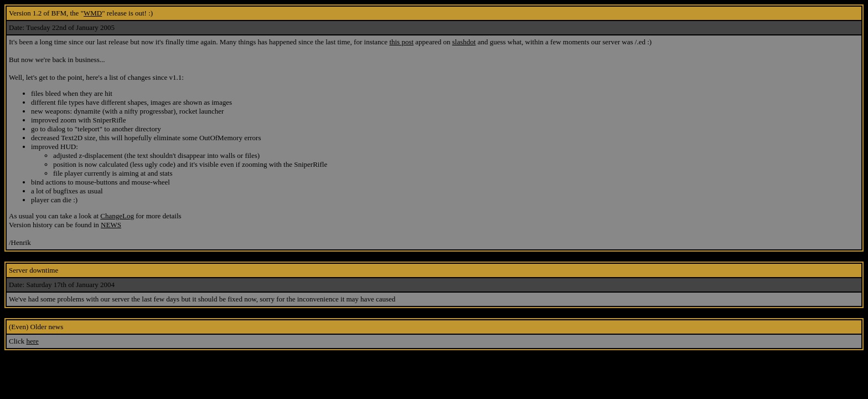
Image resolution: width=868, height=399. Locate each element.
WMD (93, 13)
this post (401, 42)
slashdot (464, 42)
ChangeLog (117, 216)
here (32, 341)
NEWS (111, 225)
